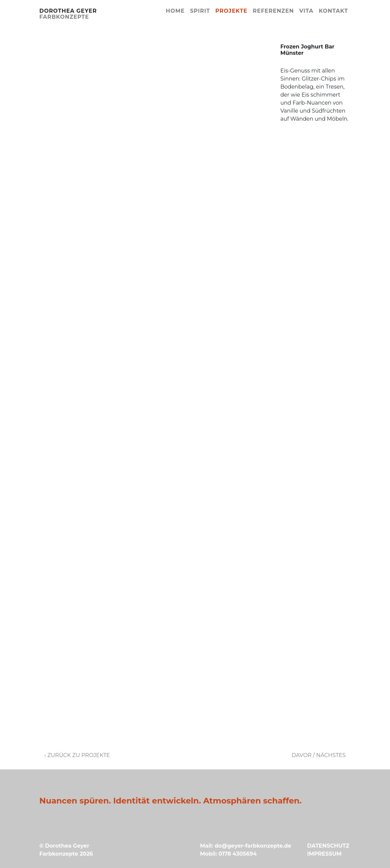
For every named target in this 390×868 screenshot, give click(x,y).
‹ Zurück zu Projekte (77, 755)
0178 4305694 (238, 854)
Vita (306, 11)
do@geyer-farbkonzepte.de (253, 846)
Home (175, 11)
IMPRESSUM (324, 854)
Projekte (231, 11)
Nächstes (331, 755)
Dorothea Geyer (68, 14)
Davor (302, 755)
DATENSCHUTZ (328, 846)
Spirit (200, 11)
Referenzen (273, 11)
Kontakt (333, 11)
